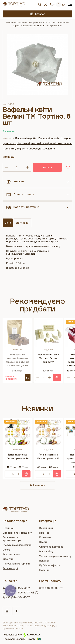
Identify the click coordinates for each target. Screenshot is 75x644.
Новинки (8, 528)
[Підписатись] (28, 377)
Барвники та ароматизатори (12, 539)
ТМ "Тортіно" (51, 22)
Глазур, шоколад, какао (17, 545)
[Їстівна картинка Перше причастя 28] (18, 433)
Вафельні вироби (26, 138)
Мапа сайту (46, 551)
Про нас (44, 533)
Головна (11, 22)
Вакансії (44, 561)
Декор (6, 550)
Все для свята (11, 554)
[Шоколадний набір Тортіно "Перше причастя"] (48, 333)
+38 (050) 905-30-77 (18, 593)
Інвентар (8, 559)
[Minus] (38, 377)
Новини (44, 570)
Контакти (45, 537)
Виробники (46, 528)
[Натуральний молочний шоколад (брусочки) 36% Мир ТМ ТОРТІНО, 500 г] (18, 333)
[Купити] (57, 377)
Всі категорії (10, 568)
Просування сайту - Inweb (22, 639)
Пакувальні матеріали (16, 564)
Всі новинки (38, 485)
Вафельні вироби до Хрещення (36, 148)
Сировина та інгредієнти (30, 22)
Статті (43, 542)
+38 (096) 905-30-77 (18, 588)
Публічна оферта (50, 565)
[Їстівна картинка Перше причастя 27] (48, 433)
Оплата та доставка (51, 547)
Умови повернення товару (55, 556)
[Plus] (49, 377)
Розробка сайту (21, 635)
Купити (47, 167)
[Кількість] (17, 167)
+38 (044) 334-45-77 (18, 597)
